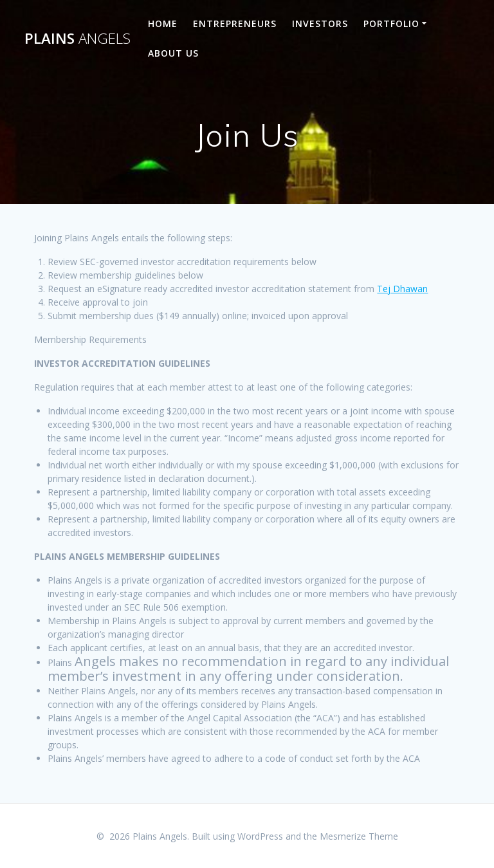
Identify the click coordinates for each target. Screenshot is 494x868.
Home (163, 23)
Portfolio (391, 23)
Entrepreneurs (235, 23)
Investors (320, 23)
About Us (173, 53)
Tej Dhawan (402, 289)
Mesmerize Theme (359, 836)
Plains (78, 39)
